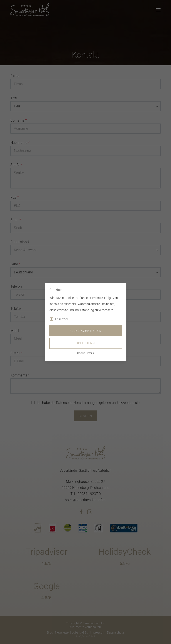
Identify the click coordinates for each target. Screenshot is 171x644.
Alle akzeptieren (85, 331)
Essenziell (62, 319)
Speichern (85, 343)
